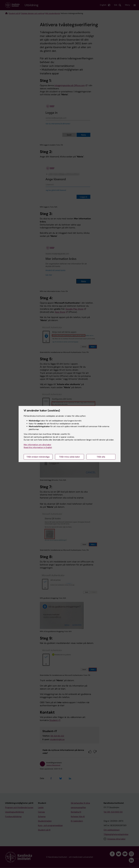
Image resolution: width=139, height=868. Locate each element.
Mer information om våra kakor (37, 445)
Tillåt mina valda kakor (69, 457)
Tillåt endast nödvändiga (38, 457)
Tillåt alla (101, 457)
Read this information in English (38, 447)
